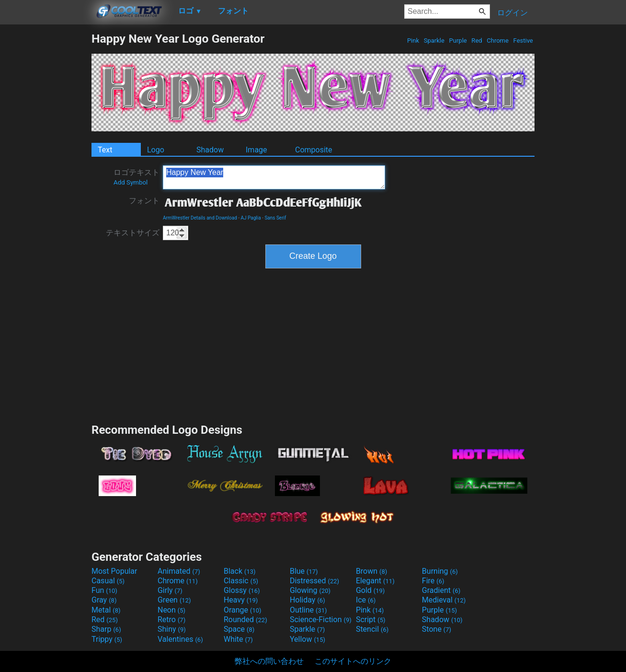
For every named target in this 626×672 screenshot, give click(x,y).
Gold (370, 590)
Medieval (444, 600)
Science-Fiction (321, 620)
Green (174, 600)
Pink (413, 41)
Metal (106, 610)
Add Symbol (131, 182)
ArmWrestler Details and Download (200, 218)
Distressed (314, 581)
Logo (156, 150)
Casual (108, 581)
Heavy (241, 600)
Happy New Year (274, 177)
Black (240, 571)
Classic (241, 581)
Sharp (106, 629)
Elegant (375, 581)
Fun (104, 590)
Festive (523, 41)
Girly (170, 590)
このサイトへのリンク (353, 661)
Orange (243, 610)
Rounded (245, 620)
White (238, 639)
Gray (104, 600)
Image (256, 150)
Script (371, 620)
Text (105, 150)
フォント (144, 201)
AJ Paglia (251, 218)
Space (239, 629)
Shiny (172, 629)
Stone (437, 629)
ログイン (512, 13)
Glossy (242, 590)
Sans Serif (275, 218)
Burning (440, 571)
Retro (171, 620)
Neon (171, 610)
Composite (314, 150)
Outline (308, 610)
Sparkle (434, 41)
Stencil (372, 629)
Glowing (310, 590)
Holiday (307, 600)
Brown (371, 571)
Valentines (180, 639)
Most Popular (114, 571)
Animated (179, 571)
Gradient (441, 590)
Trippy (107, 639)
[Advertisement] (46, 175)
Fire (433, 581)
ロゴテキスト (137, 177)
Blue (304, 571)
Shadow (210, 150)
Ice (366, 600)
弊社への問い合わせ (269, 661)
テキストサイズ (133, 233)
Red (477, 41)
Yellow (307, 639)
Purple (458, 41)
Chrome (498, 41)
